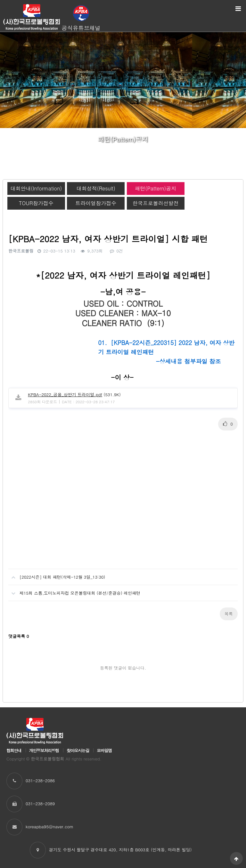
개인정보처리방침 (44, 750)
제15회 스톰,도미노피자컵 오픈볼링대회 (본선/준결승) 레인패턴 (74, 591)
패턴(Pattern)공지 (156, 188)
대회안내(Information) (36, 188)
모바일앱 (104, 750)
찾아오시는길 (78, 750)
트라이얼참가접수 (96, 203)
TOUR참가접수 (36, 203)
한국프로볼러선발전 (156, 203)
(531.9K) (74, 394)
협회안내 (14, 750)
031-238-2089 (40, 804)
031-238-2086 (40, 780)
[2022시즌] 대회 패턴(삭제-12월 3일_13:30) (57, 575)
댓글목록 (19, 636)
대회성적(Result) (96, 188)
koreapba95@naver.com (49, 827)
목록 (229, 614)
